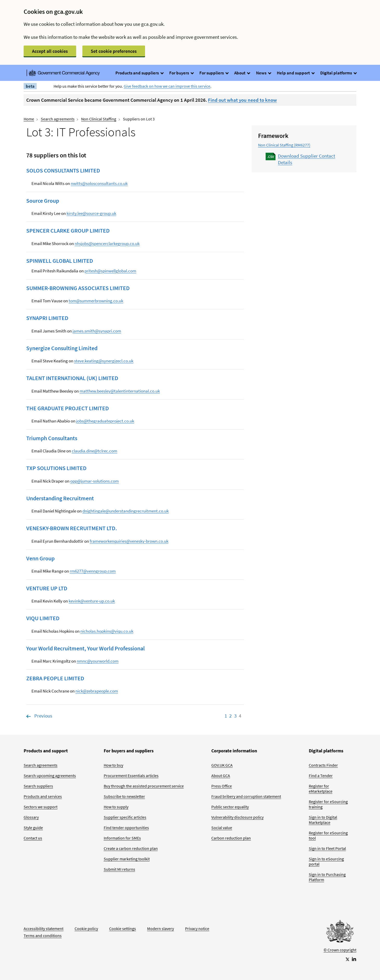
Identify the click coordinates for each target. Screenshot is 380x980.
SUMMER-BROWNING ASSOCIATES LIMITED (78, 288)
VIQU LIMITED (43, 618)
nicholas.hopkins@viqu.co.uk (107, 631)
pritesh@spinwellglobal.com (110, 271)
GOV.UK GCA (222, 765)
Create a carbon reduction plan (131, 848)
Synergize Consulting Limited (62, 348)
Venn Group (40, 558)
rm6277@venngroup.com (93, 571)
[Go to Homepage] (340, 933)
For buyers (181, 73)
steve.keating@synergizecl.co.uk (104, 361)
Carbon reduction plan (231, 838)
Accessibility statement (44, 928)
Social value (222, 828)
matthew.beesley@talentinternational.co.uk (120, 391)
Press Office (222, 786)
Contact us (33, 838)
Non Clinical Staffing (99, 119)
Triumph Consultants (52, 438)
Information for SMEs (122, 838)
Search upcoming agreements (50, 776)
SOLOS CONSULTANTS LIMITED (63, 170)
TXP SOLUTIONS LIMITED (56, 468)
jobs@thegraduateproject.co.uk (105, 421)
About (242, 73)
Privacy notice (197, 928)
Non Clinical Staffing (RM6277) (284, 145)
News (263, 73)
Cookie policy (86, 928)
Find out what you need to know (242, 100)
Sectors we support (41, 807)
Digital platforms (338, 73)
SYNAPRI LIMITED (47, 318)
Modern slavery (160, 928)
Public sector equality (230, 807)
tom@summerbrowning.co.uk (96, 301)
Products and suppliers (139, 73)
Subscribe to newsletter (124, 796)
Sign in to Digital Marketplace (323, 820)
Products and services (43, 796)
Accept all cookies (50, 51)
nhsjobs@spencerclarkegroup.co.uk (107, 244)
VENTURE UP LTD (47, 588)
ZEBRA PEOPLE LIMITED (55, 678)
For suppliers (214, 73)
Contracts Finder (323, 765)
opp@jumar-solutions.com (94, 481)
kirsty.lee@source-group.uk (91, 213)
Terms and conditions (43, 936)
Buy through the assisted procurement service (144, 786)
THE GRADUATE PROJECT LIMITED (68, 408)
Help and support (296, 73)
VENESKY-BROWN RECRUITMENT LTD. (72, 528)
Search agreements (58, 119)
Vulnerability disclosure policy (237, 817)
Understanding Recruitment (60, 498)
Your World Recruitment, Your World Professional (86, 648)
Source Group (43, 201)
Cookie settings (123, 928)
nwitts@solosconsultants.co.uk (99, 183)
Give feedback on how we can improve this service (167, 86)
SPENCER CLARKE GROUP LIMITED (68, 230)
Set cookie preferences (114, 51)
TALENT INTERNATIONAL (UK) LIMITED (72, 378)
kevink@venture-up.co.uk (92, 601)
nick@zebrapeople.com (97, 691)
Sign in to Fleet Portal (327, 848)
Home (29, 119)
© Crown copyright (340, 950)
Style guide (33, 828)
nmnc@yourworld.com (98, 661)
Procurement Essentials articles (131, 776)
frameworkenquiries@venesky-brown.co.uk (129, 541)
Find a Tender (321, 776)
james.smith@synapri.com (97, 331)
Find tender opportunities (126, 828)
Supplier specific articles (125, 817)
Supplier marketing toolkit (127, 859)
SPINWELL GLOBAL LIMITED (60, 261)
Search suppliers (38, 786)
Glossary (31, 817)
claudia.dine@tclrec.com (94, 451)
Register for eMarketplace (321, 789)
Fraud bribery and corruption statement (246, 796)
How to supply (116, 807)
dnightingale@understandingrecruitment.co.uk (126, 511)
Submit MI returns (119, 869)
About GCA (221, 776)
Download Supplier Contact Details (306, 159)
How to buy (113, 765)
